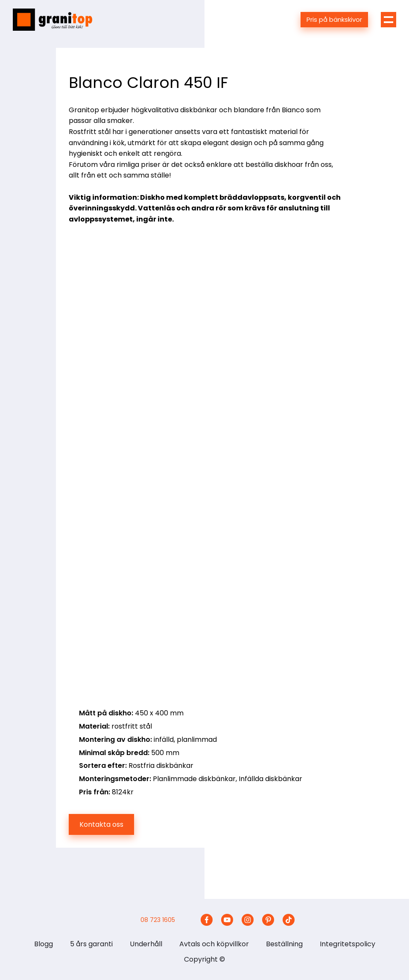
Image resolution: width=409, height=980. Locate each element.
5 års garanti (91, 944)
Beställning (284, 944)
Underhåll (146, 944)
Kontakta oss (101, 824)
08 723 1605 (158, 920)
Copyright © (204, 959)
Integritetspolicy (348, 944)
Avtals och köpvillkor (214, 944)
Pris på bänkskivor (334, 19)
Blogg (44, 944)
